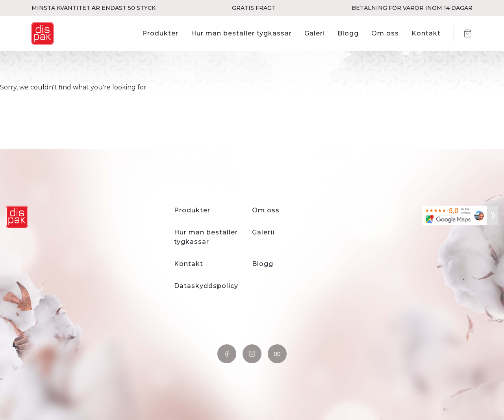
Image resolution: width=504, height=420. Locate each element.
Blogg (348, 33)
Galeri (315, 33)
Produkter (160, 33)
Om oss (385, 33)
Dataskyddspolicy (206, 286)
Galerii (263, 232)
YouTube (277, 354)
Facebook (227, 354)
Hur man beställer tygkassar (241, 33)
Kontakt (426, 33)
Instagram (252, 354)
